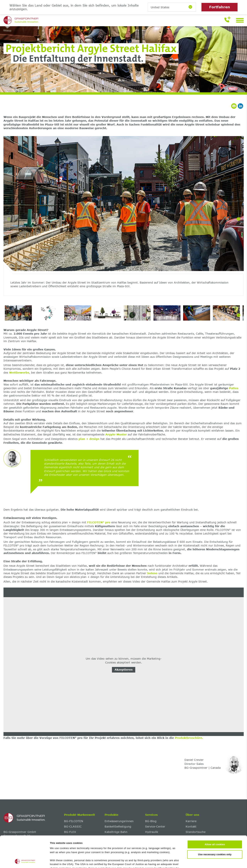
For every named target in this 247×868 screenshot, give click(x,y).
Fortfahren (220, 7)
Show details (187, 861)
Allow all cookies (215, 815)
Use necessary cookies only (215, 825)
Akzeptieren (124, 670)
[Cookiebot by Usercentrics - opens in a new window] (25, 861)
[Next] (239, 219)
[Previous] (9, 219)
